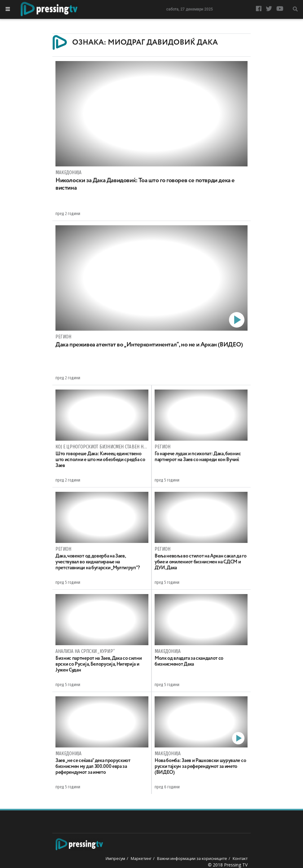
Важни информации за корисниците (192, 858)
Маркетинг (141, 858)
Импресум (115, 858)
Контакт (240, 858)
